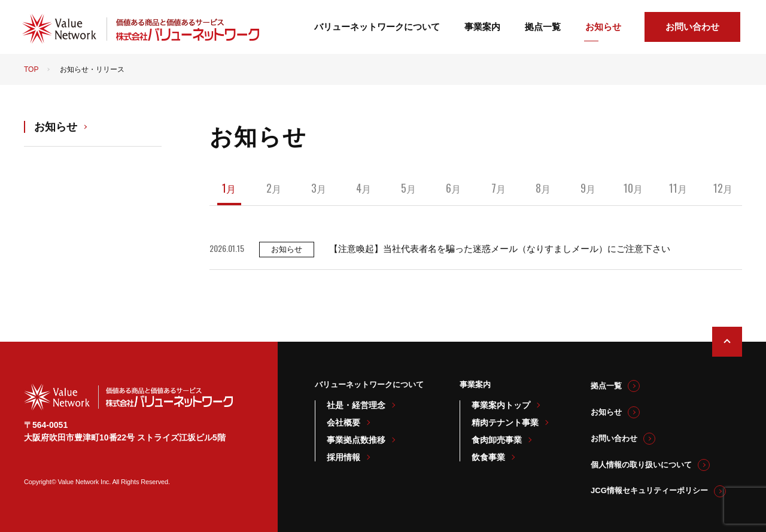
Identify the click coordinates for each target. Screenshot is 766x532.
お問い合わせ (692, 27)
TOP (31, 69)
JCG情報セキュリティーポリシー (649, 490)
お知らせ (603, 27)
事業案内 (482, 27)
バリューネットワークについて (377, 27)
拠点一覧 (543, 27)
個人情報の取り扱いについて (641, 465)
